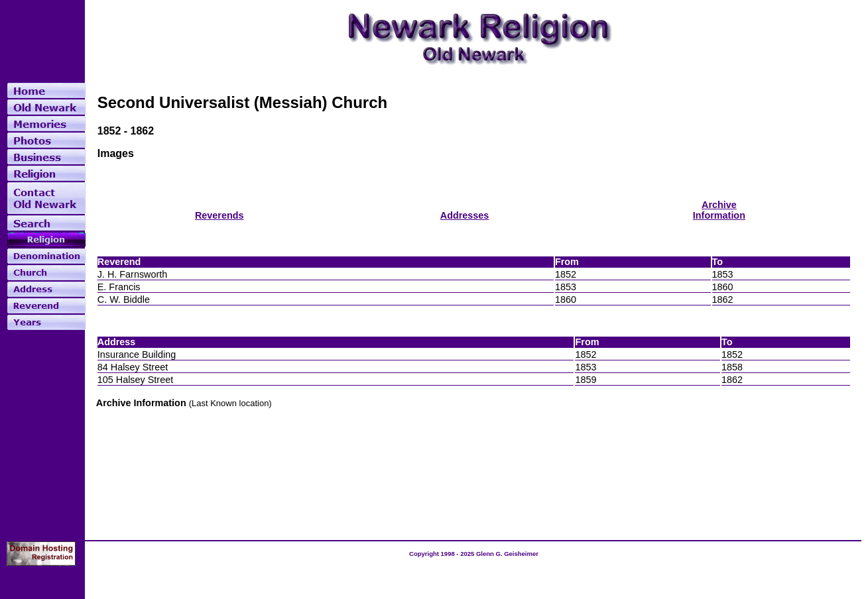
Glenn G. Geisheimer (507, 554)
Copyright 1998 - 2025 (443, 554)
